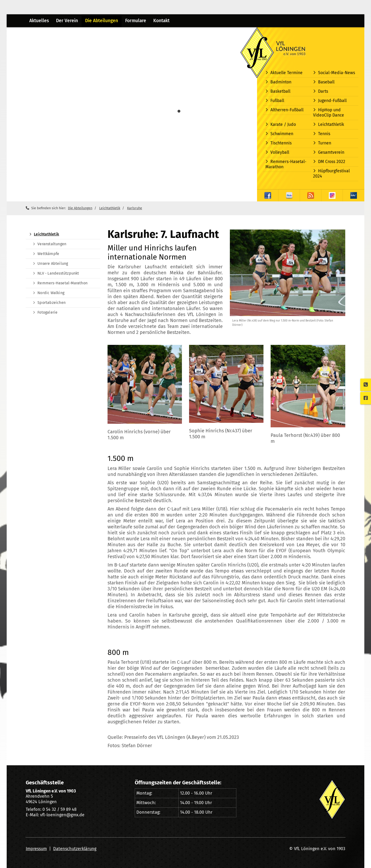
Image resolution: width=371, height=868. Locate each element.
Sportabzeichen (52, 303)
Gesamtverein (331, 152)
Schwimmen (282, 134)
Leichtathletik (331, 125)
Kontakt (161, 21)
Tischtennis (281, 143)
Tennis (324, 134)
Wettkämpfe (48, 254)
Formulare (136, 21)
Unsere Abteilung (53, 263)
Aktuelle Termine (286, 73)
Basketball (280, 91)
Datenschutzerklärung (75, 849)
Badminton (281, 82)
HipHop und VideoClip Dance (329, 113)
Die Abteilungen (102, 21)
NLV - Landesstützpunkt (58, 273)
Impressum (36, 849)
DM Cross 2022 (332, 162)
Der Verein (67, 21)
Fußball (277, 101)
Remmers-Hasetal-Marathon (286, 164)
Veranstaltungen (52, 244)
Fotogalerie (47, 312)
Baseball (326, 82)
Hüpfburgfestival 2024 (331, 174)
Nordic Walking (51, 293)
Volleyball (280, 152)
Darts (323, 91)
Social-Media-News (337, 73)
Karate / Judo (283, 125)
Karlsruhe (135, 208)
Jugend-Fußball (332, 101)
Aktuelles (39, 21)
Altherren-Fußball (287, 110)
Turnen (325, 143)
